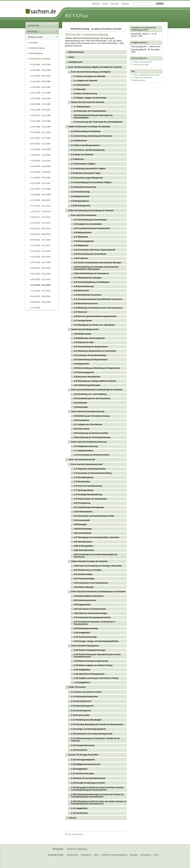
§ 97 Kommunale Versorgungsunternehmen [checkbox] (92, 617)
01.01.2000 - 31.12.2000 (41, 132)
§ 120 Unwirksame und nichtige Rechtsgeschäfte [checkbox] (92, 734)
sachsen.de (34, 25)
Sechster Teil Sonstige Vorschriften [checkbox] (83, 755)
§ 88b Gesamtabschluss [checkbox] (84, 550)
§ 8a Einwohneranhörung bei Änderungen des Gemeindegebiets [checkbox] (93, 116)
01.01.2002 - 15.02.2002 (41, 149)
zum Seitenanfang (74, 834)
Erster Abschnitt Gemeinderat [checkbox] (84, 215)
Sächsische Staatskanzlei (77, 849)
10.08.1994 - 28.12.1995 (41, 87)
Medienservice (73, 855)
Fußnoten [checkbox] (73, 818)
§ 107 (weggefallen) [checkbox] (82, 670)
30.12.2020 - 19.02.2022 (41, 274)
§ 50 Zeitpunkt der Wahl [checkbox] (84, 342)
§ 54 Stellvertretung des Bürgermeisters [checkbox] (91, 360)
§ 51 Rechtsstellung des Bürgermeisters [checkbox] (91, 347)
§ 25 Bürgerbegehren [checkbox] (80, 201)
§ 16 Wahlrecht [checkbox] (77, 159)
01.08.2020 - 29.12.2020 (41, 268)
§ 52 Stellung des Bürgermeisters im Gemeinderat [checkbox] (95, 351)
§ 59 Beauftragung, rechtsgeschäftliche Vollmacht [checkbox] (95, 381)
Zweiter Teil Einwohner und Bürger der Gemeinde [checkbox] (89, 127)
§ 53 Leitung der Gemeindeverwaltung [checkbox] (90, 355)
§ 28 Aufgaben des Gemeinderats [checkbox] (88, 224)
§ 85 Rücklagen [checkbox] (80, 524)
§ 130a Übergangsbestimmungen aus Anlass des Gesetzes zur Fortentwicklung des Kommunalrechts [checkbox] (98, 796)
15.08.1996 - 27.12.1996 (41, 104)
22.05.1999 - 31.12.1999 (41, 127)
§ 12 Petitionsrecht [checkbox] (79, 141)
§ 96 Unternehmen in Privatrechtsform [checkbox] (90, 609)
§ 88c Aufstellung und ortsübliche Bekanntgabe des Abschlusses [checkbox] (96, 556)
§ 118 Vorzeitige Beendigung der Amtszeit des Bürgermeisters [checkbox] (97, 724)
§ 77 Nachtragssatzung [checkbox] (83, 490)
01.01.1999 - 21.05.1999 (41, 121)
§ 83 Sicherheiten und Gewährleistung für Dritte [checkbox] (94, 516)
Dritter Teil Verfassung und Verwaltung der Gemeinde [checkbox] (91, 211)
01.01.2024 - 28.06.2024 (41, 296)
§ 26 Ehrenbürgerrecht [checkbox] (81, 206)
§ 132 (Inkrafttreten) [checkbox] (79, 813)
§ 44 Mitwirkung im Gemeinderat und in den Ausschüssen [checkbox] (98, 308)
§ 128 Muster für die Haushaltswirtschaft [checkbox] (88, 778)
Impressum (115, 4)
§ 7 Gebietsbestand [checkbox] (82, 107)
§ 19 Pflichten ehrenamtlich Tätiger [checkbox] (86, 173)
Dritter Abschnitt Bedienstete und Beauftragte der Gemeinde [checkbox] (97, 390)
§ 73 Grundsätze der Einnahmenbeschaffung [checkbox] (93, 473)
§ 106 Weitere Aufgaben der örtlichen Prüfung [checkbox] (93, 665)
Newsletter (134, 855)
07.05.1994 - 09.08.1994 (41, 82)
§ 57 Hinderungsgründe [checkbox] (84, 372)
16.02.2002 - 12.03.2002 (41, 155)
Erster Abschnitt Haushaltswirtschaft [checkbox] (87, 464)
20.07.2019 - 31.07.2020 (41, 262)
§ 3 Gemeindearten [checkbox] (82, 85)
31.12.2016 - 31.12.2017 (41, 245)
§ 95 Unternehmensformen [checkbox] (85, 600)
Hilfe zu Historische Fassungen (145, 75)
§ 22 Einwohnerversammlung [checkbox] (83, 187)
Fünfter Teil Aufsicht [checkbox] (77, 687)
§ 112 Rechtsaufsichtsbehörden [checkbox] (85, 697)
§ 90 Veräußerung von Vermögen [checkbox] (88, 570)
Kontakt (105, 4)
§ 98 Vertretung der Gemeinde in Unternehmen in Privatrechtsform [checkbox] (94, 623)
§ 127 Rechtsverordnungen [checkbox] (83, 774)
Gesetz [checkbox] (71, 57)
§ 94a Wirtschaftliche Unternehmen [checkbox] (89, 596)
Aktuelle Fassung (37, 48)
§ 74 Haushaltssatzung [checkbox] (83, 477)
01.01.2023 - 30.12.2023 (41, 285)
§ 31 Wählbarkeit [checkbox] (81, 237)
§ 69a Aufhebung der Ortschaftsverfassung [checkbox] (92, 437)
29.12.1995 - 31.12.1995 (41, 93)
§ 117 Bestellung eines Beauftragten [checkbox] (86, 720)
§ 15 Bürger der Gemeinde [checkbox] (82, 155)
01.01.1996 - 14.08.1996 (41, 98)
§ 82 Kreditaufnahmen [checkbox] (83, 512)
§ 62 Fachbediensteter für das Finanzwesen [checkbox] (92, 398)
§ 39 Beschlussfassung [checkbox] (84, 286)
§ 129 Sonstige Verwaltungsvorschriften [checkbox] (88, 783)
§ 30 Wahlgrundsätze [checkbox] (83, 233)
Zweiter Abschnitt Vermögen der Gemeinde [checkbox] (89, 561)
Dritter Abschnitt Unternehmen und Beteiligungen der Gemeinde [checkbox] (98, 592)
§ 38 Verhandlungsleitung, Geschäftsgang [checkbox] (92, 282)
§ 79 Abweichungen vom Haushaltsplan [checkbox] (90, 499)
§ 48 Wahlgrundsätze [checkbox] (83, 334)
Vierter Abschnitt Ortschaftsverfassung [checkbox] (88, 412)
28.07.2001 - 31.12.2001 (41, 144)
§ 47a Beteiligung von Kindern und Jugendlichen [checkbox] (94, 325)
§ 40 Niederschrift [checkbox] (81, 291)
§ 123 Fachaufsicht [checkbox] (79, 750)
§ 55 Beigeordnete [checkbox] (81, 364)
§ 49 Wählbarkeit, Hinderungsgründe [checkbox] (89, 338)
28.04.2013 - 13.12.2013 (41, 217)
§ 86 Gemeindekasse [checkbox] (83, 533)
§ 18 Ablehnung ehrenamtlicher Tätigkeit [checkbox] (88, 169)
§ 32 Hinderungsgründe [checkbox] (84, 241)
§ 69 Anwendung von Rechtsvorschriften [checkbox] (91, 433)
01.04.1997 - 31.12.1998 (41, 115)
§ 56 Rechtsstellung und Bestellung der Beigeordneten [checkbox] (97, 368)
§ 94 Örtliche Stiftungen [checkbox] (84, 587)
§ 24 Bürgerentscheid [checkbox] (80, 196)
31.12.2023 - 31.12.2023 (41, 291)
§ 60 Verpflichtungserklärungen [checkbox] (87, 385)
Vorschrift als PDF (140, 64)
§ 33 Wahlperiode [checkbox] (81, 245)
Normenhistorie (36, 53)
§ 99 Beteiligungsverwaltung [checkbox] (86, 628)
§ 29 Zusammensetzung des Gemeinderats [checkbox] (92, 228)
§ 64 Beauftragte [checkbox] (81, 407)
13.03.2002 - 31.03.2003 (41, 161)
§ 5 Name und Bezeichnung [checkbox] (85, 94)
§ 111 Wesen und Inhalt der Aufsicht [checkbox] (86, 692)
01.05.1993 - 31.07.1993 (41, 65)
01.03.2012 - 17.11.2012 (41, 206)
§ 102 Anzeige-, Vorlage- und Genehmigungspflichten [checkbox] (96, 641)
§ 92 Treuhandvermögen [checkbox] (84, 579)
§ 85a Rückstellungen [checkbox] (83, 529)
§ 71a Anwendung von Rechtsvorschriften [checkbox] (92, 455)
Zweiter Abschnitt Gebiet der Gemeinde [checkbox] (88, 102)
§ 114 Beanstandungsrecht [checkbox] (82, 706)
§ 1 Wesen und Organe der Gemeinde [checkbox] (90, 76)
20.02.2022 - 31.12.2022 (41, 279)
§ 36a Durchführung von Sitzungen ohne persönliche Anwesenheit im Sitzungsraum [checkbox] (96, 268)
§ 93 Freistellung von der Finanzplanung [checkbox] (91, 583)
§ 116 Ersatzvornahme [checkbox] (81, 715)
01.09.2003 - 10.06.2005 (41, 172)
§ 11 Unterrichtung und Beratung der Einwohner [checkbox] (91, 136)
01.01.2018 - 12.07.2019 (41, 251)
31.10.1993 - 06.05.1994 (41, 76)
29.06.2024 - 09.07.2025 (41, 302)
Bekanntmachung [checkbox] (76, 52)
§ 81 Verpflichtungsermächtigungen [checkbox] (89, 507)
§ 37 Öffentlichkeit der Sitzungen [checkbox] (88, 278)
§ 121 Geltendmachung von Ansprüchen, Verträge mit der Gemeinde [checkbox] (95, 740)
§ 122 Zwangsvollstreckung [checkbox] (83, 745)
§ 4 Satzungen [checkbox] (80, 89)
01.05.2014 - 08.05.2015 (41, 234)
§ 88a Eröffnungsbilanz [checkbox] (83, 546)
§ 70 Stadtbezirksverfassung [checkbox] (86, 446)
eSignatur (125, 4)
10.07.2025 (35, 308)
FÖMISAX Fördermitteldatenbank (114, 855)
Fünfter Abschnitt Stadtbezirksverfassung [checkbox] (89, 442)
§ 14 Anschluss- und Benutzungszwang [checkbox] (88, 150)
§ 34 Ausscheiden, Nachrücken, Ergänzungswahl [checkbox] (94, 250)
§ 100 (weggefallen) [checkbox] (82, 633)
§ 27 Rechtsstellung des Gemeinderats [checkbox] (90, 220)
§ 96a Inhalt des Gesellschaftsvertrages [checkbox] (90, 613)
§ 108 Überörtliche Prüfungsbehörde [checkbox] (89, 674)
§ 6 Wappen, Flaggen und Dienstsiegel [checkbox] (90, 98)
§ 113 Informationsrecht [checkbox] (81, 701)
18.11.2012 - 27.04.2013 (41, 212)
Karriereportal (146, 855)
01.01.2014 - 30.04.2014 (41, 229)
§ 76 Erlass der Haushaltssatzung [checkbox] (88, 486)
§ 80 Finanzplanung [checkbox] (82, 503)
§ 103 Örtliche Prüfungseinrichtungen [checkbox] (90, 650)
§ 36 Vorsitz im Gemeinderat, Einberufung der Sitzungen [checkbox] (98, 263)
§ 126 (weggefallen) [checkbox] (79, 769)
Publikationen (86, 855)
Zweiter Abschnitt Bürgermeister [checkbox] (85, 329)
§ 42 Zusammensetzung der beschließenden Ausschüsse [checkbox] (98, 299)
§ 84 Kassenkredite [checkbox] (82, 520)
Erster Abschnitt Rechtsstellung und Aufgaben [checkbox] (91, 72)
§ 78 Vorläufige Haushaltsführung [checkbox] (88, 495)
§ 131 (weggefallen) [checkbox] (79, 808)
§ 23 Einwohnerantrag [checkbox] (80, 192)
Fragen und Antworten (141, 77)
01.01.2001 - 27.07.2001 (41, 138)
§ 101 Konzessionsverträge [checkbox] (85, 637)
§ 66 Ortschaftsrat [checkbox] (81, 420)
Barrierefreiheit (138, 80)
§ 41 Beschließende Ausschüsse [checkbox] (88, 295)
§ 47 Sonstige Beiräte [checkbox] (83, 321)
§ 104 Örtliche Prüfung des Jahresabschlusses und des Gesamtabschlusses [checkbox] (97, 656)
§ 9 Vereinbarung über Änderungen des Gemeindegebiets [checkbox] (98, 122)
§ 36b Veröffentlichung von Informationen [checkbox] (91, 273)
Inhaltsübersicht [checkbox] (75, 62)
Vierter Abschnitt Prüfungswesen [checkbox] (85, 646)
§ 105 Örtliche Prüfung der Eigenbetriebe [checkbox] (91, 661)
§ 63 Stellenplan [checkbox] (81, 403)
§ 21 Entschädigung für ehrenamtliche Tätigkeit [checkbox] (91, 182)
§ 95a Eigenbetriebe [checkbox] (82, 605)
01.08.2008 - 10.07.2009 (41, 195)
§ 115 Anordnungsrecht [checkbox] (81, 711)
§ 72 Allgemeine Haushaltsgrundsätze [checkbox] (90, 469)
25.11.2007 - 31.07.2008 (41, 189)
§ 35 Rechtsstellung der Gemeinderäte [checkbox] (90, 254)
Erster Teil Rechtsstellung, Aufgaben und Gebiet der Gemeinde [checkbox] (95, 67)
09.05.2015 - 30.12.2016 (41, 240)
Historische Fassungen (40, 59)
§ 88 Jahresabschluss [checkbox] (83, 542)
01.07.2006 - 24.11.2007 (41, 183)
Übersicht (96, 4)
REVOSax (77, 16)
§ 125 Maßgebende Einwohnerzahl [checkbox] (86, 764)
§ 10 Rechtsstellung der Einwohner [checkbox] (86, 131)
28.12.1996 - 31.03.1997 (41, 110)
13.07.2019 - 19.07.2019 (41, 257)
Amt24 (96, 855)
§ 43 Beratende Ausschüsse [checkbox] (86, 304)
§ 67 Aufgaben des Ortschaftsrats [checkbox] (88, 424)
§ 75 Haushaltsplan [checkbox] (82, 482)
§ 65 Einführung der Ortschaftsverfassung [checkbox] (92, 416)
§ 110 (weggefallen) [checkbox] (82, 682)
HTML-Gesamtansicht (141, 62)
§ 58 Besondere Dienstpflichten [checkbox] (87, 377)
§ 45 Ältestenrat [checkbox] (80, 312)
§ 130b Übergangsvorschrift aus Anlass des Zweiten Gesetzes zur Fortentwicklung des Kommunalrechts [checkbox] (99, 803)
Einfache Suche (35, 37)
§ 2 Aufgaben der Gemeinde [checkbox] (85, 81)
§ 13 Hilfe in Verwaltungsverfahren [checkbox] (86, 145)
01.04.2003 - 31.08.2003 (41, 166)
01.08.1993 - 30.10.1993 (41, 70)
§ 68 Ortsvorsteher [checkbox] (82, 429)
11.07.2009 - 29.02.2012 (41, 200)
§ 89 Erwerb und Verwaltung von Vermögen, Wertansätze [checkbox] (98, 566)
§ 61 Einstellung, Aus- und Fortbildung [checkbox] (90, 394)
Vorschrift (34, 43)
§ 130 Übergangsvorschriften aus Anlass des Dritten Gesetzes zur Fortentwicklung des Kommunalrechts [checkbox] (97, 789)
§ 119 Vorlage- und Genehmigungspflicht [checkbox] (88, 729)
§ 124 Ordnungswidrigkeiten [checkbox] (83, 760)
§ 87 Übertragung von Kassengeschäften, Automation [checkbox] (96, 537)
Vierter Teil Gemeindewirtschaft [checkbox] (82, 460)
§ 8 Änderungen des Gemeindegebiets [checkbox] (90, 111)
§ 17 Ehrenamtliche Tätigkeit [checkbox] (83, 164)
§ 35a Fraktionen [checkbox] (81, 258)
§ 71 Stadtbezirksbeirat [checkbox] (83, 451)
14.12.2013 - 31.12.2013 (41, 223)
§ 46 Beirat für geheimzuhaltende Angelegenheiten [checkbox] (95, 316)
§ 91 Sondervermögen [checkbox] (83, 574)
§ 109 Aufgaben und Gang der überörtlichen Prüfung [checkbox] (96, 678)
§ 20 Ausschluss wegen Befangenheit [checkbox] (87, 178)
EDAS (156, 855)
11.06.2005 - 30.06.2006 (41, 178)
